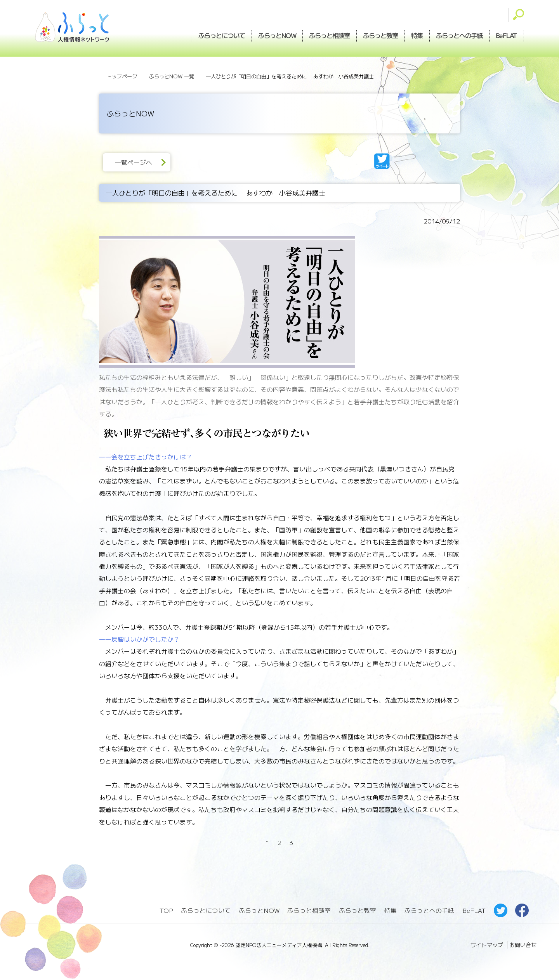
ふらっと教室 (358, 910)
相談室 (330, 35)
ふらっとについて (222, 35)
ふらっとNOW (259, 910)
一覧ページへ (134, 162)
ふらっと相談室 (309, 910)
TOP (166, 910)
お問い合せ (523, 945)
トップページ (122, 76)
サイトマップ (487, 945)
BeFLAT (507, 35)
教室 (381, 35)
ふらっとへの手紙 (429, 910)
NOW (277, 35)
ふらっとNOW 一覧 (172, 76)
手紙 (460, 35)
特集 (417, 35)
